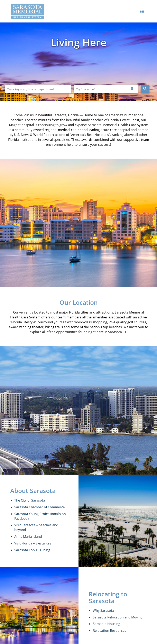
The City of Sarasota (30, 500)
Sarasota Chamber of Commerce (40, 507)
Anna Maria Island (28, 536)
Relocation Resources (109, 631)
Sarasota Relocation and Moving (118, 617)
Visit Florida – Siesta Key (33, 543)
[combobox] (38, 89)
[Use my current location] (132, 89)
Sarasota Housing (107, 624)
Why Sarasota (103, 610)
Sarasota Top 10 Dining (32, 550)
